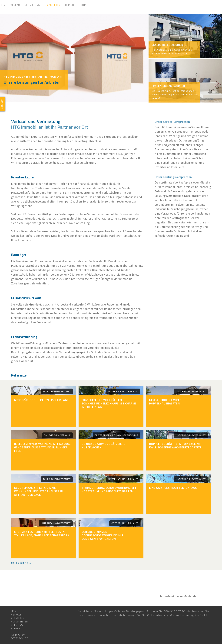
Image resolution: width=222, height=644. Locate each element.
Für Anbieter (52, 5)
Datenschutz (20, 638)
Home (3, 5)
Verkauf (16, 5)
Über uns (70, 5)
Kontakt (84, 5)
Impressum (18, 635)
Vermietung (32, 5)
